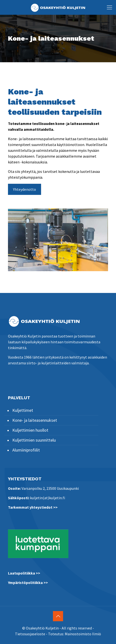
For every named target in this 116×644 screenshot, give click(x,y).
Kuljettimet (23, 410)
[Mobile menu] (109, 7)
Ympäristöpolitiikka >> (28, 583)
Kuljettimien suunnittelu (34, 440)
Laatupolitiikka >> (24, 573)
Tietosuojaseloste (30, 634)
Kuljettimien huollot (30, 430)
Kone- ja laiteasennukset (35, 420)
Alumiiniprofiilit (26, 450)
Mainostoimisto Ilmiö (83, 634)
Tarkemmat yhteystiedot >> (33, 507)
